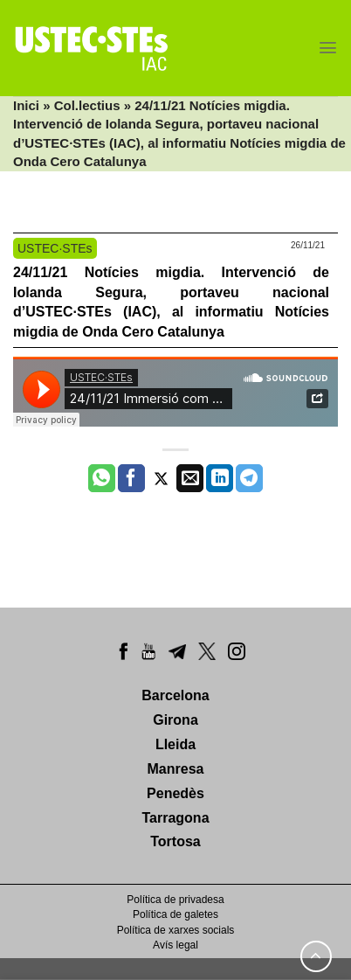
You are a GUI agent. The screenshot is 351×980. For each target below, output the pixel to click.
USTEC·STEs (55, 248)
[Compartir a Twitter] (161, 478)
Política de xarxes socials (176, 930)
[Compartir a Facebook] (131, 478)
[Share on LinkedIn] (220, 478)
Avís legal (175, 945)
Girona (175, 720)
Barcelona (175, 695)
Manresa (176, 769)
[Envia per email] (190, 478)
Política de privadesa (175, 900)
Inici (26, 105)
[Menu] (328, 48)
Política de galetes (175, 914)
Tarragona (175, 818)
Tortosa (175, 841)
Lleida (175, 744)
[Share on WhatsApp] (102, 478)
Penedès (175, 793)
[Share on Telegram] (249, 478)
